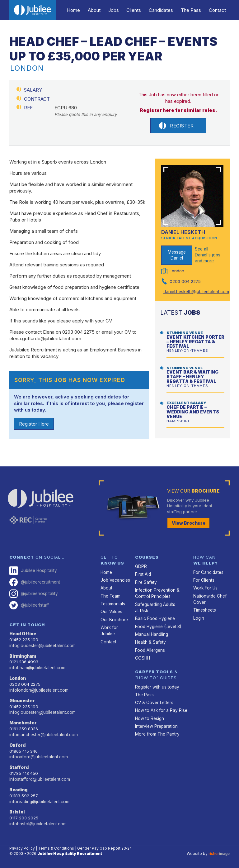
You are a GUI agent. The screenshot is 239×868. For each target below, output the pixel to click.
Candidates (163, 10)
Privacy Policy (22, 846)
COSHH (142, 656)
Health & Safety (150, 641)
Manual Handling (152, 633)
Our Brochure (114, 619)
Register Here (34, 424)
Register (176, 126)
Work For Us (205, 588)
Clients (136, 10)
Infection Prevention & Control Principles (157, 593)
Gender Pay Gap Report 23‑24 (105, 846)
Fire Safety (146, 582)
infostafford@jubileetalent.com (39, 777)
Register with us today (157, 685)
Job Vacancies (115, 580)
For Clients (204, 580)
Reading (18, 788)
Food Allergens (150, 649)
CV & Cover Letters (154, 701)
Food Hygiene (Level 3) (157, 625)
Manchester (23, 722)
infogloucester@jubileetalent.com (42, 645)
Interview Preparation (156, 724)
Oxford (17, 744)
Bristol (17, 810)
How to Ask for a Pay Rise (160, 709)
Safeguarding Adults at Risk (155, 607)
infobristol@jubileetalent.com (37, 822)
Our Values (111, 611)
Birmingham (23, 655)
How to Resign (149, 717)
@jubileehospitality (33, 593)
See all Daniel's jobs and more (207, 255)
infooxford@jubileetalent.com (38, 755)
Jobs (117, 10)
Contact (218, 10)
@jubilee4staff (29, 605)
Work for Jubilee (109, 630)
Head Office (23, 633)
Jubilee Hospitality (33, 570)
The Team (110, 595)
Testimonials (113, 603)
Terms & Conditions (56, 846)
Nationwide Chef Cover (210, 599)
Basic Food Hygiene (154, 618)
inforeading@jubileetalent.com (39, 799)
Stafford (19, 766)
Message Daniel (177, 255)
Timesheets (205, 609)
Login (199, 617)
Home (78, 10)
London (18, 677)
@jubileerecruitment (35, 582)
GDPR (141, 566)
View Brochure (189, 523)
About (98, 10)
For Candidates (208, 572)
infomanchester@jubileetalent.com (43, 733)
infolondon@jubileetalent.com (38, 689)
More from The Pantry (157, 732)
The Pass (192, 10)
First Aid (143, 574)
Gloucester (22, 699)
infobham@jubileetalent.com (37, 667)
